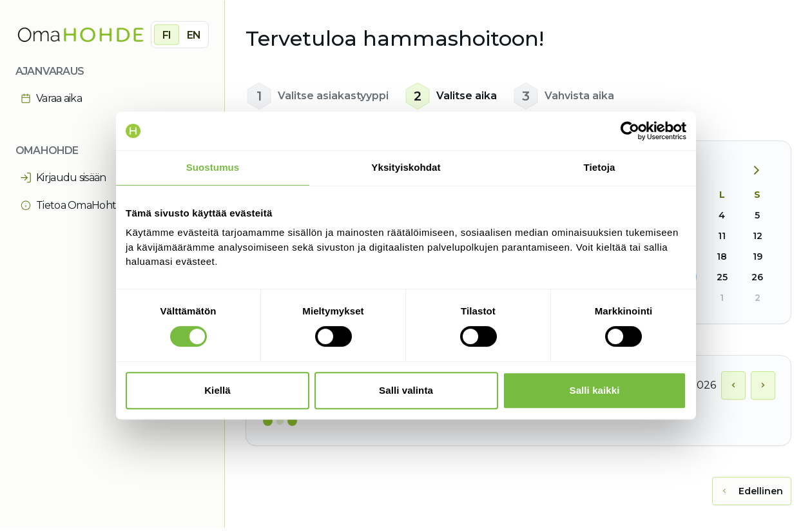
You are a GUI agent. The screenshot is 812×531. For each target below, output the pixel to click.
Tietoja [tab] (600, 167)
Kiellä (217, 390)
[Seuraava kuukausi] (761, 171)
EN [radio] (194, 34)
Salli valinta (406, 390)
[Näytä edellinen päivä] (733, 385)
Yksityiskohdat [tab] (406, 167)
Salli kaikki (595, 390)
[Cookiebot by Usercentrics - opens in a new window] (630, 131)
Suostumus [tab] (213, 167)
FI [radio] (167, 34)
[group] (180, 34)
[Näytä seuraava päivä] (763, 385)
